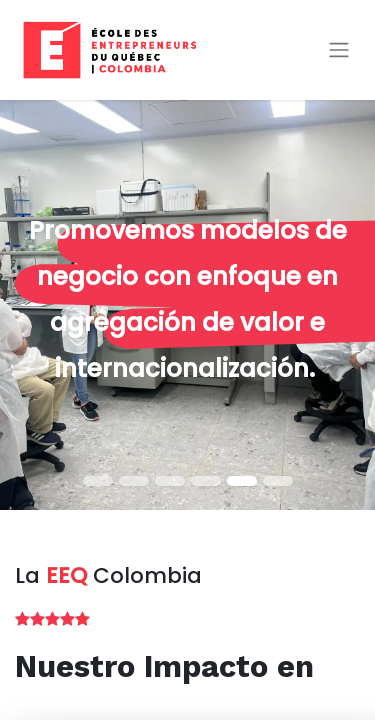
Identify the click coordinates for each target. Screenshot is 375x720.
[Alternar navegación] (339, 50)
